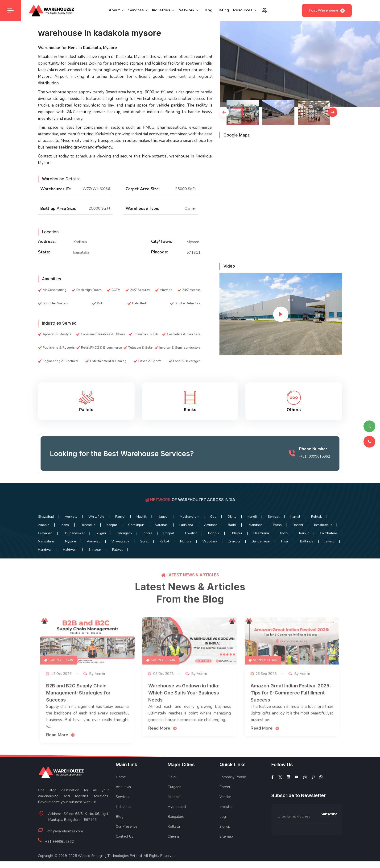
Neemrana (261, 533)
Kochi (284, 533)
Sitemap (226, 836)
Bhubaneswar (74, 533)
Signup (225, 827)
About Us (123, 787)
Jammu (330, 541)
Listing (223, 10)
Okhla (232, 517)
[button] (224, 112)
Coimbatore (328, 533)
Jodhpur (214, 533)
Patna (277, 525)
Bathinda (307, 541)
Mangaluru (46, 541)
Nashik (142, 517)
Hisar (285, 541)
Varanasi (162, 525)
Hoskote (71, 517)
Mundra (186, 541)
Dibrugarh (124, 533)
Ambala (44, 525)
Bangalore (176, 817)
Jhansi (65, 525)
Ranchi (298, 525)
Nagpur (163, 517)
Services (138, 10)
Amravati (94, 541)
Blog (208, 10)
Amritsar (211, 525)
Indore (148, 533)
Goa (213, 517)
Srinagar (95, 550)
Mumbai (174, 797)
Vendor (225, 797)
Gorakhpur (136, 525)
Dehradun (88, 525)
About (116, 10)
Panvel (120, 517)
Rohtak (316, 517)
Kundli (252, 517)
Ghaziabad (46, 517)
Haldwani (70, 550)
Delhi (172, 777)
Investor (226, 807)
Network (188, 10)
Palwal (117, 550)
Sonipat (274, 517)
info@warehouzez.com (65, 831)
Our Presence (127, 827)
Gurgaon (174, 787)
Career (225, 787)
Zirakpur (234, 541)
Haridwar (45, 550)
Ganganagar (261, 541)
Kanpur (112, 525)
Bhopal (169, 533)
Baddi (232, 525)
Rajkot (164, 541)
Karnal (295, 517)
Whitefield (96, 517)
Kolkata (174, 827)
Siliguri (101, 533)
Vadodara (210, 541)
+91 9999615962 (60, 842)
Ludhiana (186, 525)
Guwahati (45, 533)
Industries (163, 10)
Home (121, 777)
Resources (245, 10)
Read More (61, 741)
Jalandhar (255, 525)
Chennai (174, 836)
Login (224, 817)
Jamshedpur (323, 525)
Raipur (304, 533)
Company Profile (233, 777)
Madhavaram (190, 517)
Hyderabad (177, 807)
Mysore (70, 541)
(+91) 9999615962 (315, 463)
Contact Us (124, 836)
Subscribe (329, 814)
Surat (144, 541)
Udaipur (236, 533)
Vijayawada (120, 541)
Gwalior (191, 533)
